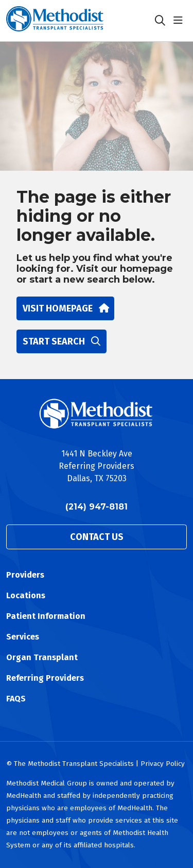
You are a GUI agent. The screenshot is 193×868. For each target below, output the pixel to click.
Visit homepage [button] (65, 308)
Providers (25, 575)
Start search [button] (62, 341)
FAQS (16, 699)
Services (23, 637)
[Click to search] (160, 21)
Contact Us (97, 537)
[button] (180, 21)
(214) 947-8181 (97, 507)
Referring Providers (45, 678)
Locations (26, 595)
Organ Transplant (42, 657)
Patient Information (46, 616)
